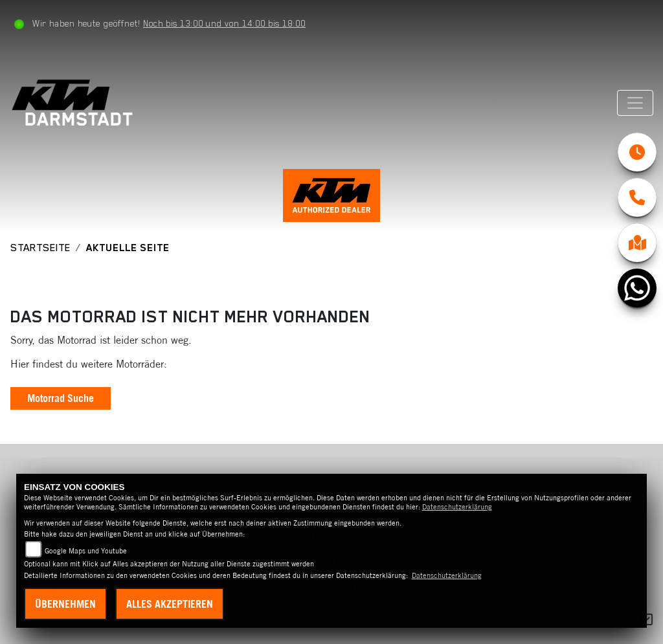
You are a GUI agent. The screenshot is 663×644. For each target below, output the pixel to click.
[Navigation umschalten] (635, 103)
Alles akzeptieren (170, 604)
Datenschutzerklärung (457, 507)
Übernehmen (65, 604)
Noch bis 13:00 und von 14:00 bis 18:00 (224, 23)
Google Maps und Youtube (86, 551)
